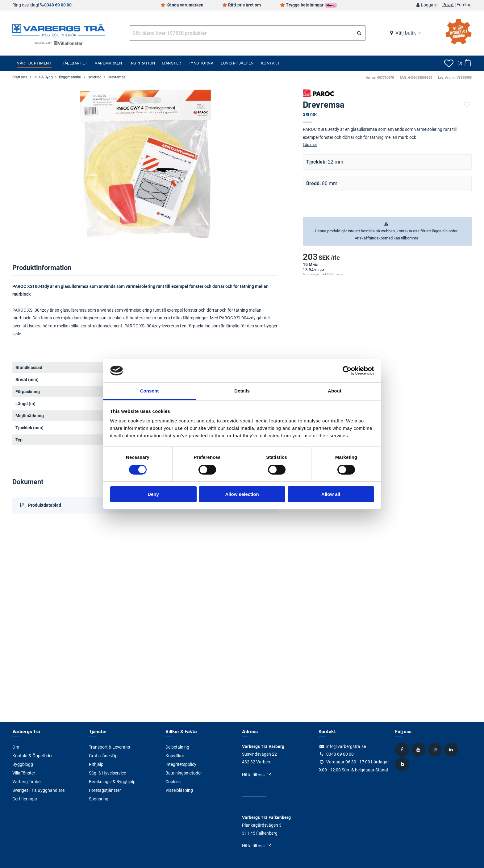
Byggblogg (23, 764)
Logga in (429, 5)
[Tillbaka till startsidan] (59, 30)
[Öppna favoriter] (449, 63)
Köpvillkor (175, 756)
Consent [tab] (150, 391)
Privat (448, 5)
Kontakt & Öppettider (33, 756)
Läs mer (310, 145)
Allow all (331, 494)
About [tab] (335, 391)
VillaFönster (24, 773)
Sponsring (99, 799)
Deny (153, 494)
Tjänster (171, 63)
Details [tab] (242, 391)
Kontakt (271, 63)
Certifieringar (25, 799)
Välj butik (406, 33)
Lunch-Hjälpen (237, 63)
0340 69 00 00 (58, 5)
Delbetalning (177, 747)
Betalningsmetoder (184, 773)
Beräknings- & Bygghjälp (112, 782)
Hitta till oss (253, 775)
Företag (464, 5)
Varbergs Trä (26, 731)
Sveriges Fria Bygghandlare (38, 790)
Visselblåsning (179, 790)
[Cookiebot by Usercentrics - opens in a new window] (347, 371)
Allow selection (242, 494)
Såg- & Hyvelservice (107, 773)
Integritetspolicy (181, 764)
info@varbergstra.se (346, 746)
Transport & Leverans (109, 747)
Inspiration (142, 63)
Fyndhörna (201, 63)
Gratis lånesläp (103, 756)
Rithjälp (96, 764)
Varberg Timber (27, 782)
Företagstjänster (105, 790)
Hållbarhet (74, 63)
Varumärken (108, 63)
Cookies (173, 782)
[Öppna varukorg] (464, 63)
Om (16, 747)
